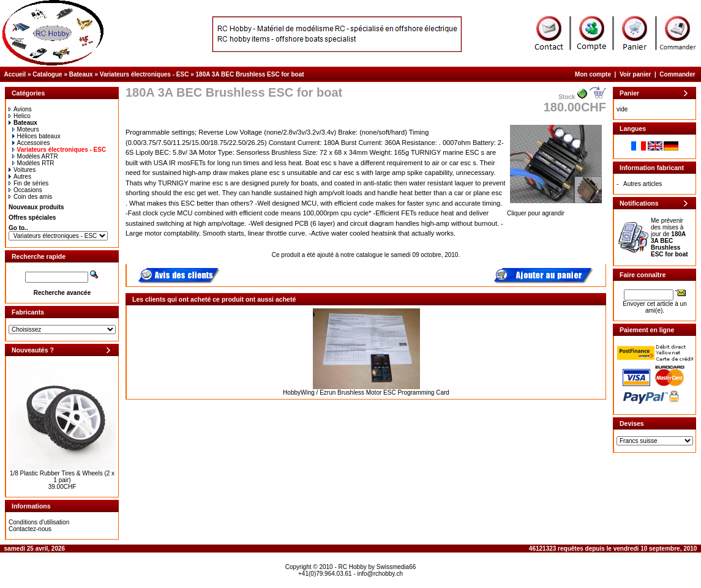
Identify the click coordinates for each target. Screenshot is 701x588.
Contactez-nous (30, 529)
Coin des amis (30, 197)
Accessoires (31, 143)
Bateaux (81, 74)
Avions (20, 109)
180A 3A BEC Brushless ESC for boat (250, 74)
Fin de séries (28, 183)
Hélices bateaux (36, 136)
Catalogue (47, 74)
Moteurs (26, 129)
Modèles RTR (33, 163)
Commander (677, 74)
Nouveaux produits (36, 207)
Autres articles (643, 184)
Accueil (15, 74)
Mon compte (593, 74)
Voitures (22, 170)
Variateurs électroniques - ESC (144, 74)
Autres (20, 177)
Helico (20, 116)
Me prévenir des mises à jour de (669, 237)
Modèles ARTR (35, 156)
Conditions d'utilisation (39, 522)
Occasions (25, 190)
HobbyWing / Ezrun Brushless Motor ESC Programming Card (366, 393)
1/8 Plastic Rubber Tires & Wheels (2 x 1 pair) (62, 477)
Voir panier (635, 74)
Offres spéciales (32, 218)
